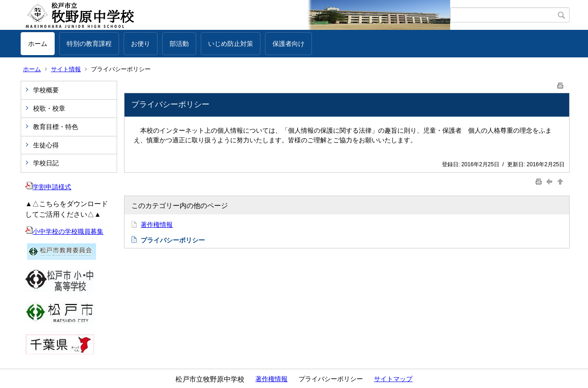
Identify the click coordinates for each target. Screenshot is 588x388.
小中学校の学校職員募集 (64, 231)
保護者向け (288, 44)
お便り (141, 44)
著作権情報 (157, 225)
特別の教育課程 (89, 44)
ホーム (38, 44)
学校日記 (46, 163)
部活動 (179, 44)
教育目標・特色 (56, 127)
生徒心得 (46, 145)
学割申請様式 (48, 187)
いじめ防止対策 (231, 44)
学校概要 (46, 90)
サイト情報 (66, 69)
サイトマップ (393, 379)
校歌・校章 (49, 108)
